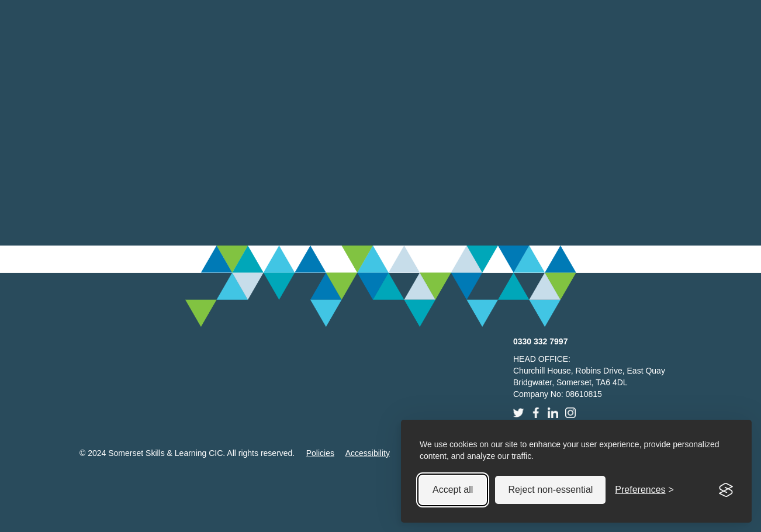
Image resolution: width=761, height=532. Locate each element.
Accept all (453, 490)
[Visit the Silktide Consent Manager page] (726, 490)
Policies (320, 453)
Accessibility (368, 453)
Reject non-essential (550, 490)
